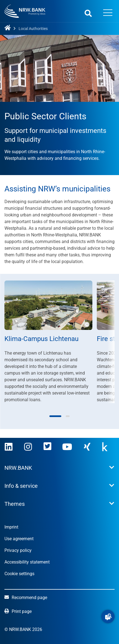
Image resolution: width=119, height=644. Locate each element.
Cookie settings (19, 574)
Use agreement (19, 539)
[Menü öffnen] (108, 13)
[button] (108, 617)
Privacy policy (18, 550)
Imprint (11, 527)
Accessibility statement (27, 562)
